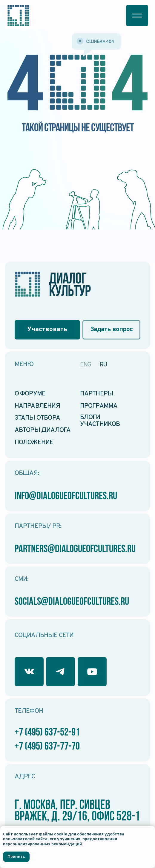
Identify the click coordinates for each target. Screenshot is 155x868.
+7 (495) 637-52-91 (47, 733)
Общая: (27, 473)
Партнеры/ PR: (38, 526)
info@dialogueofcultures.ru (66, 497)
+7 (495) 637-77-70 (47, 747)
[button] (137, 15)
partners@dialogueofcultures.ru (75, 549)
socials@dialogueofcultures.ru (72, 602)
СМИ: (22, 579)
